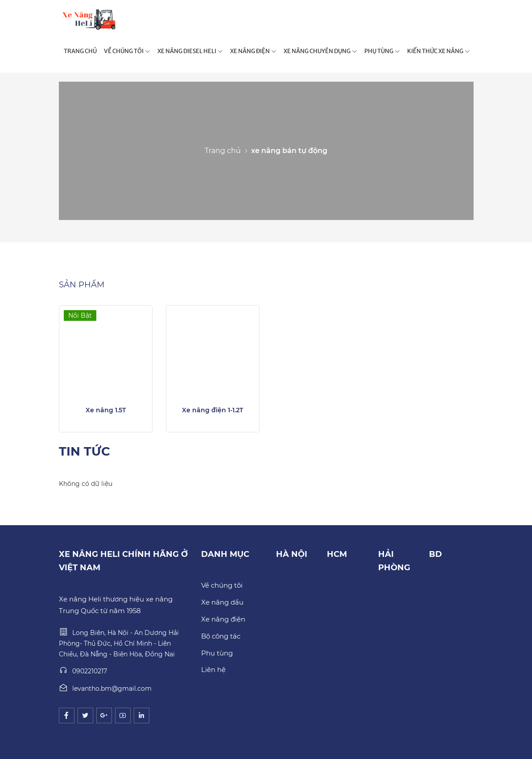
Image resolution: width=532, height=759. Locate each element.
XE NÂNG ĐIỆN (253, 51)
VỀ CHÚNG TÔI (127, 51)
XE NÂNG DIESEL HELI (190, 51)
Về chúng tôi (222, 585)
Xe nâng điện (223, 619)
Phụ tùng (217, 653)
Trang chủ (223, 151)
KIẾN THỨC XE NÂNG (439, 51)
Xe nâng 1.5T (106, 410)
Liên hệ (213, 670)
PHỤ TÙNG (382, 51)
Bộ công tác (221, 636)
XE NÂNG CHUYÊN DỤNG (320, 51)
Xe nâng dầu (222, 602)
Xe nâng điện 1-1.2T (212, 410)
